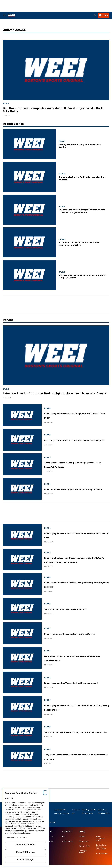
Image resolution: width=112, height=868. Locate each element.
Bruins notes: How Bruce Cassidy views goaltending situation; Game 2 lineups (74, 584)
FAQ (64, 840)
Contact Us (70, 811)
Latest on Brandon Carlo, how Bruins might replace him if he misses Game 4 (55, 393)
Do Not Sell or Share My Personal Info (101, 850)
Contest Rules (102, 810)
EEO (68, 815)
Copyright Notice (83, 855)
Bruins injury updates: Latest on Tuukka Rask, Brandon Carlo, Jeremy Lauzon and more (75, 707)
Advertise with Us (102, 814)
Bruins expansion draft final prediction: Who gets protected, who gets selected (82, 211)
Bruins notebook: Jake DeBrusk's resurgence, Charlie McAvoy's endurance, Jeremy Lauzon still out (76, 560)
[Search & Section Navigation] (4, 15)
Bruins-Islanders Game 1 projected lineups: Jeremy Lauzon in (71, 489)
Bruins (6, 104)
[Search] (95, 15)
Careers (82, 840)
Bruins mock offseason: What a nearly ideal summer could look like (79, 244)
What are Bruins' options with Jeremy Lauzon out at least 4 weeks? (73, 732)
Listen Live (49, 840)
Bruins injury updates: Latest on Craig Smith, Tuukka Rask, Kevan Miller (73, 415)
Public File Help (102, 857)
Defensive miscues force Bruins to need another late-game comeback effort (74, 658)
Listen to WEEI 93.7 (55, 811)
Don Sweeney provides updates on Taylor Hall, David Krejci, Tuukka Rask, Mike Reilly (53, 110)
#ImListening (67, 845)
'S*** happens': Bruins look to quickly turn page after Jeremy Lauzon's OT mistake (76, 464)
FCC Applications (84, 815)
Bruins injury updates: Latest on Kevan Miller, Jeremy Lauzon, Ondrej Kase (74, 535)
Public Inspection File (84, 811)
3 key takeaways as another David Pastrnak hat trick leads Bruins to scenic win (75, 756)
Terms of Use (84, 849)
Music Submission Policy (100, 842)
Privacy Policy (84, 845)
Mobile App (49, 845)
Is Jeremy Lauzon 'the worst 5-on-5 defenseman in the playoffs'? (71, 440)
